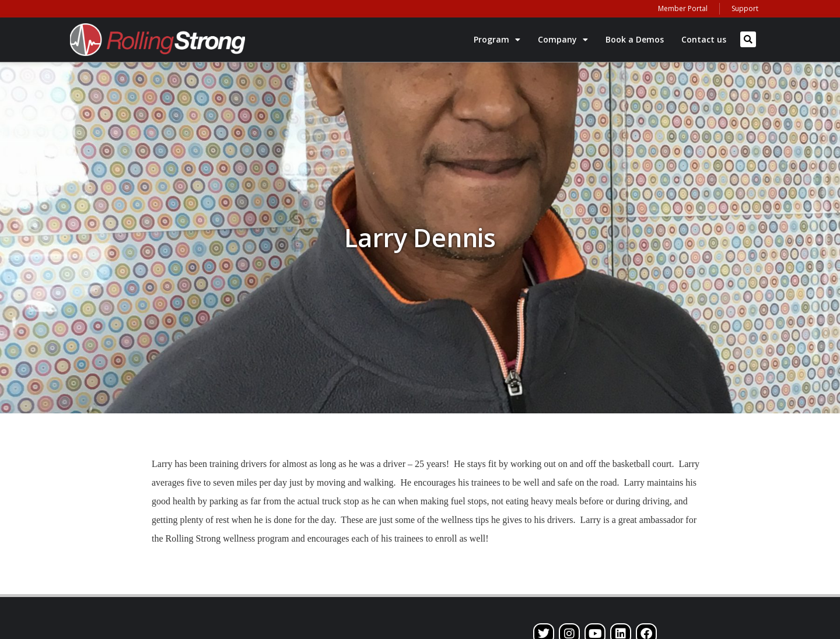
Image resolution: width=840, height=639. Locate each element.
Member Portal (683, 8)
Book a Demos (635, 39)
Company (563, 40)
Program (497, 40)
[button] (748, 39)
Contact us (704, 39)
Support (745, 8)
